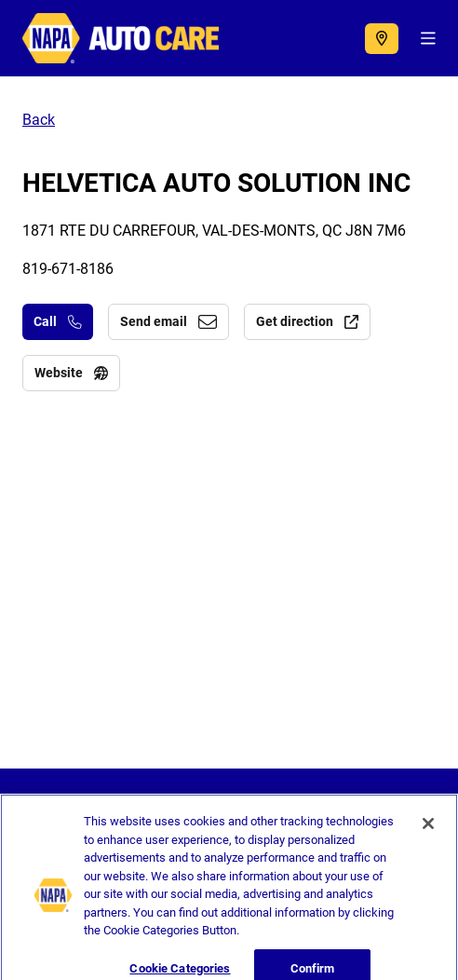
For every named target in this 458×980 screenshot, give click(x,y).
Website (71, 373)
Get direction (307, 321)
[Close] (428, 833)
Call (58, 321)
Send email (168, 321)
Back (39, 120)
